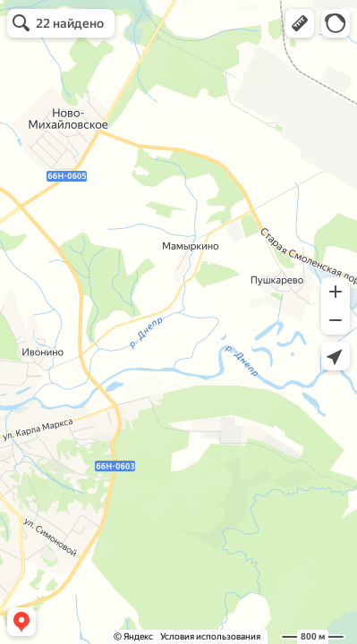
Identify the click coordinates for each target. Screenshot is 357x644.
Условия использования (210, 636)
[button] (300, 23)
